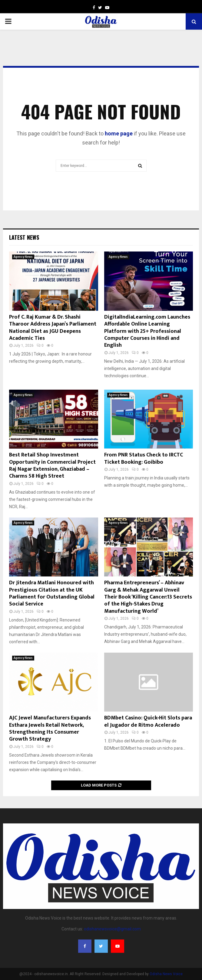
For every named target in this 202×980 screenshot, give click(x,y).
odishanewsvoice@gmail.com (112, 929)
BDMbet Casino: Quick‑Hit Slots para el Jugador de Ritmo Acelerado (148, 721)
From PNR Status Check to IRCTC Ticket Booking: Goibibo (144, 458)
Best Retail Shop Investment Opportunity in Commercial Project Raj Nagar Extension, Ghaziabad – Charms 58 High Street (52, 466)
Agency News (23, 257)
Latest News (24, 237)
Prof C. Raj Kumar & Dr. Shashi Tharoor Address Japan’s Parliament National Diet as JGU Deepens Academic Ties (53, 328)
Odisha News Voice (166, 974)
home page (119, 133)
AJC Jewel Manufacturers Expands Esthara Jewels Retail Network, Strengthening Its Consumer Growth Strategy (50, 729)
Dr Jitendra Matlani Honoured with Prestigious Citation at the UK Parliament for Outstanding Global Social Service (52, 593)
